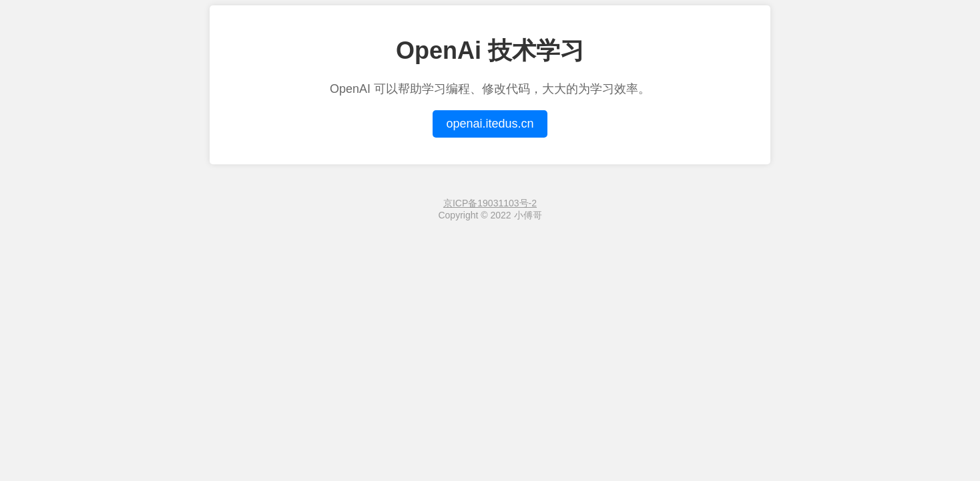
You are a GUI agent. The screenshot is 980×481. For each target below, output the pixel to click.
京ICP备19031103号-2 (490, 203)
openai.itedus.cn (490, 124)
